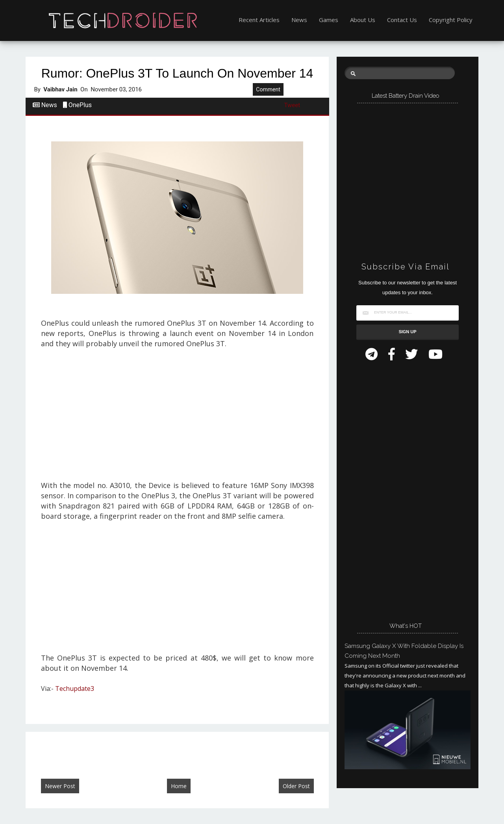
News (299, 20)
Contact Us (402, 20)
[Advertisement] (177, 418)
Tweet (292, 105)
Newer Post (60, 786)
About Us (363, 20)
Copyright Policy (451, 20)
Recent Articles (259, 20)
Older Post (296, 786)
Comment (268, 89)
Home (179, 786)
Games (329, 20)
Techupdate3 (75, 689)
